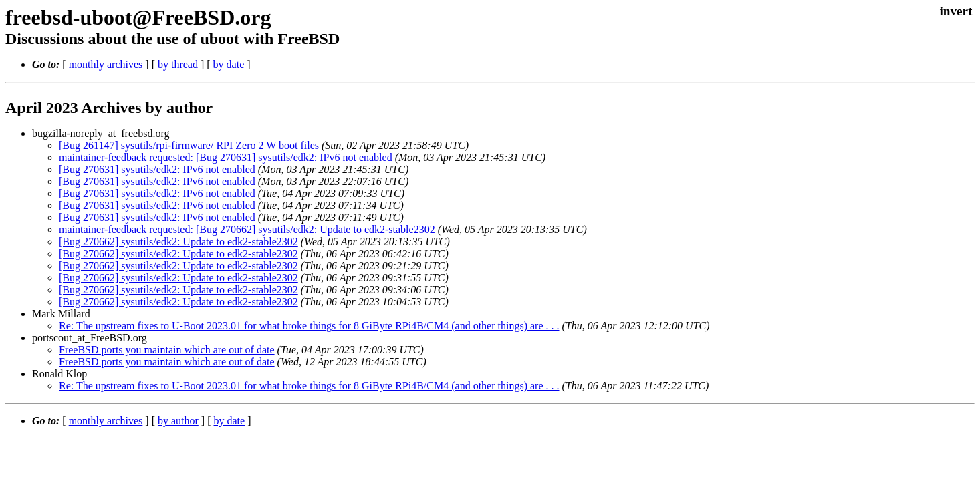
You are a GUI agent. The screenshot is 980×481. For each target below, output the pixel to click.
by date (229, 64)
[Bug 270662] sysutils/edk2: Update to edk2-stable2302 (178, 242)
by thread (178, 64)
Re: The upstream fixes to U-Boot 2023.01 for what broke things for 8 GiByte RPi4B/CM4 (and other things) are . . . (309, 326)
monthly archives (106, 64)
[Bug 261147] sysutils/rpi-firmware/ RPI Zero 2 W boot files (189, 145)
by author (178, 421)
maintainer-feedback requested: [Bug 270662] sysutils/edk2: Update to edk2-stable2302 (247, 229)
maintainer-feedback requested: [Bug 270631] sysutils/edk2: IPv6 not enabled (226, 157)
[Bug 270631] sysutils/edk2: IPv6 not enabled (157, 169)
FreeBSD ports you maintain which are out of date (167, 350)
